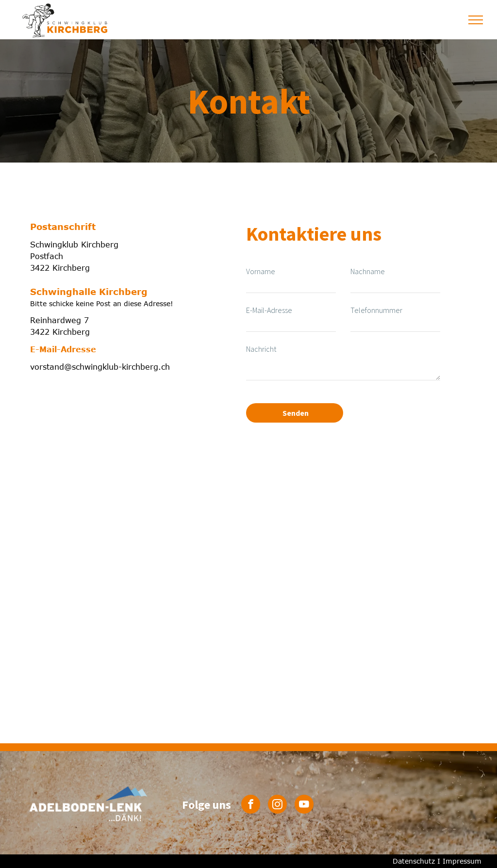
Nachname (368, 271)
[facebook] (251, 805)
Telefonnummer (376, 310)
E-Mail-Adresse (269, 310)
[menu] (476, 20)
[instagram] (277, 805)
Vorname (261, 271)
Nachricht (261, 349)
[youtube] (304, 805)
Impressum (462, 861)
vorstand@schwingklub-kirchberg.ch (100, 367)
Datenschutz (414, 861)
